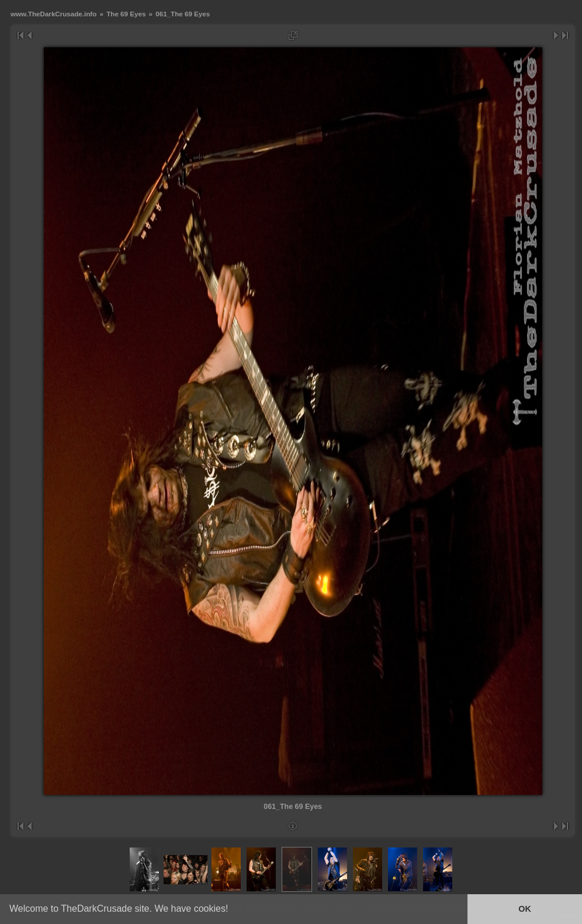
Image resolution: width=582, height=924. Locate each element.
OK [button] (525, 909)
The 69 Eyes (126, 14)
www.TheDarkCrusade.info (53, 14)
